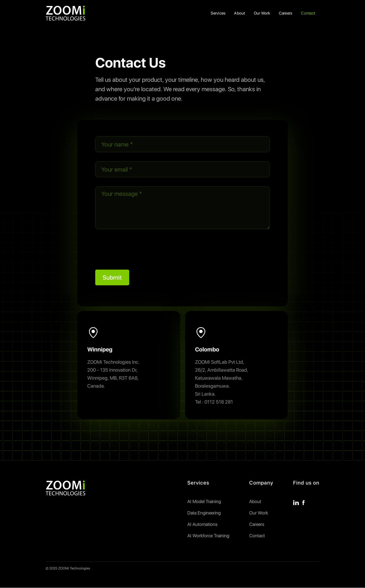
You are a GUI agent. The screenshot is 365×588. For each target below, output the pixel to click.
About (240, 13)
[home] (65, 13)
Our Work (262, 13)
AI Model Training (204, 502)
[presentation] (139, 249)
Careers (286, 13)
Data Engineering (204, 513)
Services (218, 13)
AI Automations (202, 524)
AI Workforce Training (208, 536)
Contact (308, 13)
